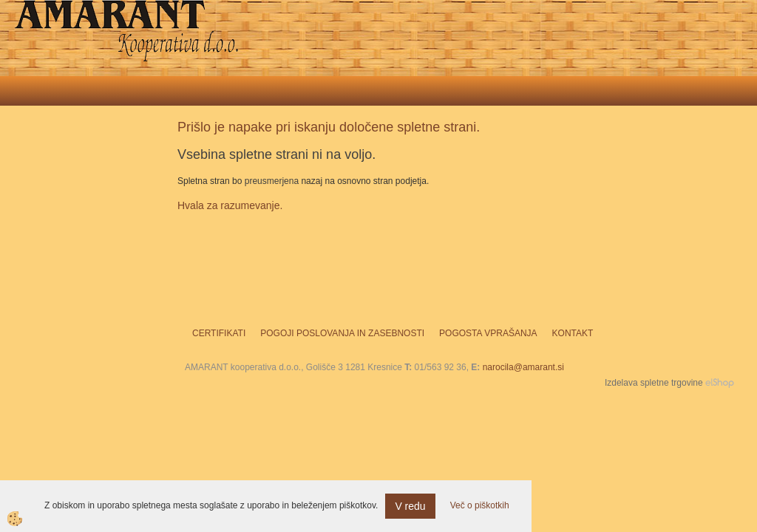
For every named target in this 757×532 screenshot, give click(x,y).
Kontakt (573, 333)
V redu (410, 506)
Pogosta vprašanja (488, 333)
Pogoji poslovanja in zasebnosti (342, 333)
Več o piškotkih (480, 505)
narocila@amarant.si (523, 367)
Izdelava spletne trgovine (654, 383)
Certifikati (219, 333)
